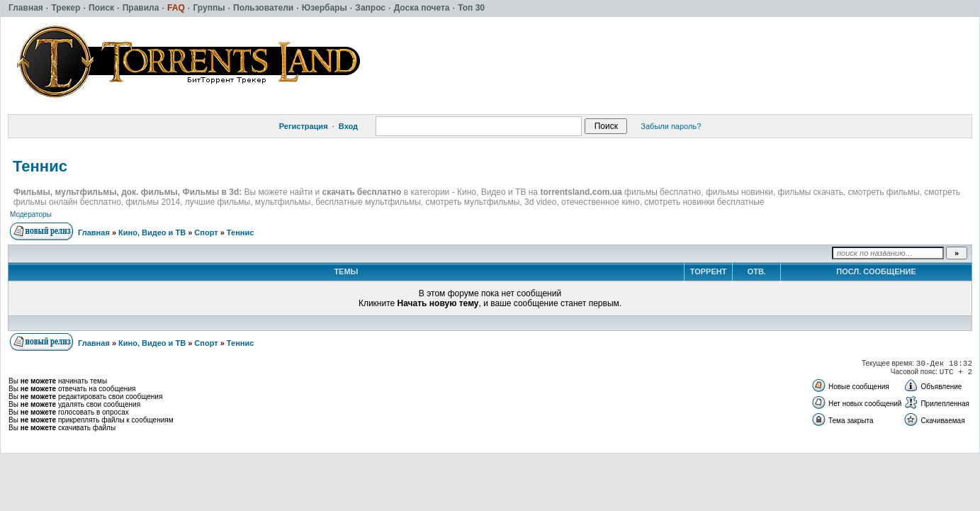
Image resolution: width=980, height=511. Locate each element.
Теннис (40, 166)
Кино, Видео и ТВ (152, 232)
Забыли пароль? (671, 126)
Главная (94, 232)
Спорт (206, 232)
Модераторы (31, 214)
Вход (348, 126)
